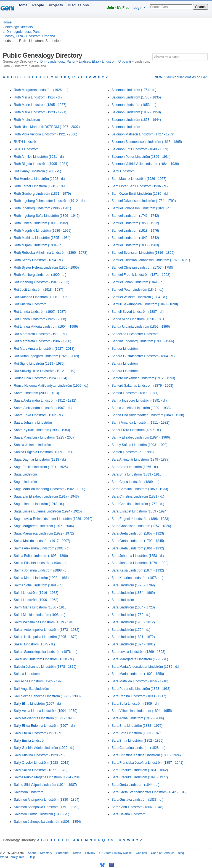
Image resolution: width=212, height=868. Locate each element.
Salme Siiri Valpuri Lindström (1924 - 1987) (45, 785)
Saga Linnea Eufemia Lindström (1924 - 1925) (48, 511)
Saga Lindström (25, 474)
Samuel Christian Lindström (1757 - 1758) (142, 268)
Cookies (141, 853)
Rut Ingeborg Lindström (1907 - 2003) (42, 282)
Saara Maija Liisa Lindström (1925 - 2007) (45, 437)
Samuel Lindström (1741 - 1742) (135, 216)
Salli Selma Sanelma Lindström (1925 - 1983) (47, 696)
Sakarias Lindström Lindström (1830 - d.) (44, 659)
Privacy (90, 853)
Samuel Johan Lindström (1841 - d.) (138, 282)
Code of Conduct (162, 853)
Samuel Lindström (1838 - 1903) (135, 245)
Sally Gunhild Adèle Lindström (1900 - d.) (44, 748)
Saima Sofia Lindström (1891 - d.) (39, 585)
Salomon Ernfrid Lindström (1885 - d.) (42, 814)
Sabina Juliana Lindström (32, 445)
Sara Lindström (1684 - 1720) (133, 607)
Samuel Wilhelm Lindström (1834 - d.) (139, 297)
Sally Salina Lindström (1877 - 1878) (41, 770)
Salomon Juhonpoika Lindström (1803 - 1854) (47, 822)
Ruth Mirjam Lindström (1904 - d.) (39, 245)
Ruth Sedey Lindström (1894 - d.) (38, 260)
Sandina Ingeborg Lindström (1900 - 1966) (143, 341)
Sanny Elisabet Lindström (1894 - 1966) (141, 437)
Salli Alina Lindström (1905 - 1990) (39, 681)
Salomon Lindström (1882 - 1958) (136, 112)
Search (200, 7)
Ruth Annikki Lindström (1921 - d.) (39, 157)
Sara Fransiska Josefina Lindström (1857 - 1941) (147, 763)
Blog (181, 853)
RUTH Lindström (26, 142)
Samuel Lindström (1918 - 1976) (135, 231)
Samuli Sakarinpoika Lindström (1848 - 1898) (145, 304)
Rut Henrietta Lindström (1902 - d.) (39, 179)
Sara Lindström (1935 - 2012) (133, 622)
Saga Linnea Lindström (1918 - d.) (39, 504)
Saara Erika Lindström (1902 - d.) (38, 415)
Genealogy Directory (18, 27)
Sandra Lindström (125, 364)
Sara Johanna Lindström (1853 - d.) (138, 556)
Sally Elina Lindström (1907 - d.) (37, 704)
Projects (56, 5)
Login (138, 8)
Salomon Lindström (126, 127)
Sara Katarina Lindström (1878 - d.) (137, 578)
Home (22, 5)
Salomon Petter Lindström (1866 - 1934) (141, 157)
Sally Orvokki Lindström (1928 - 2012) (42, 763)
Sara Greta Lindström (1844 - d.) (135, 785)
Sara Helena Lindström (128, 814)
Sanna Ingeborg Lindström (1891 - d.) (139, 400)
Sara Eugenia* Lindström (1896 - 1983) (140, 519)
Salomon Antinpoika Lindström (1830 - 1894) (47, 800)
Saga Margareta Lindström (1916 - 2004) (44, 526)
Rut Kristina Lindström (30, 304)
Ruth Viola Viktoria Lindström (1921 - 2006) (46, 134)
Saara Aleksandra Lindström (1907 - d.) (43, 408)
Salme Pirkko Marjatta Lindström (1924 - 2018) (48, 777)
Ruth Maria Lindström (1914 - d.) (38, 97)
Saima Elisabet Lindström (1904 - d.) (41, 563)
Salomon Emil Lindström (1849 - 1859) (140, 149)
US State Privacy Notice (116, 853)
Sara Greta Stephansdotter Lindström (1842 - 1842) (149, 792)
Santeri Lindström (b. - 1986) (133, 452)
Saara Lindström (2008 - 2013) (36, 393)
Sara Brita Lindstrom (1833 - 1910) (137, 474)
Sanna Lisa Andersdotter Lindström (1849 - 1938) (148, 415)
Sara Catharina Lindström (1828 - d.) (138, 748)
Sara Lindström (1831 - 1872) (133, 637)
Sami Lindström (123, 171)
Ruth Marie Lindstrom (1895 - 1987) (40, 105)
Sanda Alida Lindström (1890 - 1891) (138, 319)
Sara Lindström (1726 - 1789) (133, 585)
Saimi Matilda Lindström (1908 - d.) (40, 615)
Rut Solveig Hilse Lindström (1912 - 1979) (45, 371)
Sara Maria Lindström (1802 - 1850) (138, 674)
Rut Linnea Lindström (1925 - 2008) (40, 319)
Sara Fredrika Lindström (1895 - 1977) (140, 777)
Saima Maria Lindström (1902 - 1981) (41, 578)
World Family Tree (12, 857)
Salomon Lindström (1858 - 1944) (136, 120)
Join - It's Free (118, 8)
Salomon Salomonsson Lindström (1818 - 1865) (147, 142)
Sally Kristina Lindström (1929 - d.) (39, 755)
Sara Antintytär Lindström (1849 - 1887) (141, 460)
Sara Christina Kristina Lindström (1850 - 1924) (146, 755)
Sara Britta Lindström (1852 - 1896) (137, 741)
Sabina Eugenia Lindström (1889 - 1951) (44, 452)
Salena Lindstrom (27, 674)
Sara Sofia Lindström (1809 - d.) (135, 704)
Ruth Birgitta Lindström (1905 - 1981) (41, 164)
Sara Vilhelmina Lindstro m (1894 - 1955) (142, 711)
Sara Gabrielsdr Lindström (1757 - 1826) (141, 526)
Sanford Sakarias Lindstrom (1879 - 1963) (142, 386)
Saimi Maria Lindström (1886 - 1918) (41, 607)
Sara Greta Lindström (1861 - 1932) (138, 548)
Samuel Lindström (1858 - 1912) (135, 223)
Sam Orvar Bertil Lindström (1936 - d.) (140, 186)
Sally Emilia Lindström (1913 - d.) (38, 733)
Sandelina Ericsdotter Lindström (135, 334)
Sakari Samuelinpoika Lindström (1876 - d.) (46, 652)
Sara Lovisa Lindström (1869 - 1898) (138, 652)
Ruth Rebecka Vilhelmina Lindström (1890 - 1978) (51, 253)
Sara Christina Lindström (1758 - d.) (138, 504)
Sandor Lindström (125, 349)
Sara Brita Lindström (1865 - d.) (135, 467)
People (38, 5)
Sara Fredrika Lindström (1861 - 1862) (140, 770)
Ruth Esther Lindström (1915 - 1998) (41, 186)
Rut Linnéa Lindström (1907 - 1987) (40, 312)
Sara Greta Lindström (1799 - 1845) (138, 541)
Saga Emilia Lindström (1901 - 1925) (41, 467)
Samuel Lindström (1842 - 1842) (135, 238)
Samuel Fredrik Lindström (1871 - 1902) (141, 275)
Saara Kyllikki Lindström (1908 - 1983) (42, 430)
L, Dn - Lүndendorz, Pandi (22, 32)
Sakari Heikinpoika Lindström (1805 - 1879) (46, 637)
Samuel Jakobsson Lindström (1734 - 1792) (144, 201)
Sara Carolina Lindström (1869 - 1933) (140, 489)
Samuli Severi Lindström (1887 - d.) (138, 312)
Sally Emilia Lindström (30, 741)
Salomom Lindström (29, 792)
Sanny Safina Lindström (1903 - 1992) (140, 445)
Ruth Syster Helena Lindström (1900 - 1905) (46, 268)
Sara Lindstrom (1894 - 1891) (133, 644)
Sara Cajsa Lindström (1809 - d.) (136, 482)
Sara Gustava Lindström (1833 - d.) (137, 800)
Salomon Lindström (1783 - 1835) (136, 97)
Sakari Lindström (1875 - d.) (34, 644)
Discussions (78, 5)
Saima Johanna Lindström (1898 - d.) (41, 570)
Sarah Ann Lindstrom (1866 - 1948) (137, 807)
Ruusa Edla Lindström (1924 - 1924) (40, 378)
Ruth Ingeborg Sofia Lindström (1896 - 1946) (47, 216)
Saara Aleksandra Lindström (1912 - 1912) (45, 400)
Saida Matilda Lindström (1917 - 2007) (42, 541)
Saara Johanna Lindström (33, 423)
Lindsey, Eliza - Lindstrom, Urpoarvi (29, 36)
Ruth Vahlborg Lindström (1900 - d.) (40, 275)
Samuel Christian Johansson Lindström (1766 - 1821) (151, 260)
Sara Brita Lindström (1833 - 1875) (137, 733)
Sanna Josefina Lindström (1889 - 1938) (141, 408)
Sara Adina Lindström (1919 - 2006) (138, 718)
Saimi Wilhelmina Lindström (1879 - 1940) (45, 622)
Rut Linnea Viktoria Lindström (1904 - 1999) (46, 327)
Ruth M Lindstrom (27, 120)
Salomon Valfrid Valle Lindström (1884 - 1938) (145, 164)
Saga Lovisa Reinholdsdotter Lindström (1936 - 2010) (53, 519)
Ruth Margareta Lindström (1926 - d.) (41, 90)
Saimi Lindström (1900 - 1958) (36, 600)
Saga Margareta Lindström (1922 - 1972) (44, 533)
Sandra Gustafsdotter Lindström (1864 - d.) (143, 356)
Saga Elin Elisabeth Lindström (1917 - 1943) (46, 496)
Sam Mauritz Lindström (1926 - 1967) (139, 179)
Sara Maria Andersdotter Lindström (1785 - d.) (145, 667)
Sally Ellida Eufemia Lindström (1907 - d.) (44, 726)
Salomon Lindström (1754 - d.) (134, 90)
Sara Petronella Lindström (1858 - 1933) (141, 689)
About (32, 853)
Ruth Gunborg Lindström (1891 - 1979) (42, 194)
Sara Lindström (123, 600)
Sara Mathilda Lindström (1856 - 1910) (140, 681)
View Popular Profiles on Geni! (182, 77)
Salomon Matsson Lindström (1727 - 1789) (143, 134)
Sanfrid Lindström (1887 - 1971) (135, 393)
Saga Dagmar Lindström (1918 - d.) (40, 460)
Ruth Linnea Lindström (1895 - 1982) (41, 223)
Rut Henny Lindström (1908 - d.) (37, 171)
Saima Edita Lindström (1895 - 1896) (41, 556)
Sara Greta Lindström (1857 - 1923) (138, 533)
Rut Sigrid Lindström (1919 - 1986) (39, 364)
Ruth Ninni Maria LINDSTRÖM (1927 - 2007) (47, 127)
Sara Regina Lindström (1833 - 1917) (139, 696)
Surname (63, 853)
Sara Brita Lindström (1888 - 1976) (137, 726)
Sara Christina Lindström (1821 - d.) (138, 496)
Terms (77, 853)
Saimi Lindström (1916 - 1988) (36, 593)
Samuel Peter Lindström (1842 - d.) (137, 290)
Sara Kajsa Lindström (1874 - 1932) (138, 570)
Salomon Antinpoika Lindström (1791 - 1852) (47, 807)
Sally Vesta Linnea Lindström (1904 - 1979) (46, 711)
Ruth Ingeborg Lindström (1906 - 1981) (42, 208)
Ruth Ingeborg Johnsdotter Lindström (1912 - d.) (49, 201)
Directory (46, 853)
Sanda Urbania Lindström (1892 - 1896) (141, 327)
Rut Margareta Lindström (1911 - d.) (40, 334)
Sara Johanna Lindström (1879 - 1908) (140, 563)
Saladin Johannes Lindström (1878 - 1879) (45, 667)
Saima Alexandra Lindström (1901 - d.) (42, 548)
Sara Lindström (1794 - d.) (131, 630)
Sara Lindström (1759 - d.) (131, 615)
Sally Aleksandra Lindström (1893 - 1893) (44, 718)
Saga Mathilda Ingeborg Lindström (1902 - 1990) (50, 489)
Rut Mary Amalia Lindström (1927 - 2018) (44, 349)
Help (32, 857)
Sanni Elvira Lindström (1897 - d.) (136, 430)
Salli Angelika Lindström (31, 689)
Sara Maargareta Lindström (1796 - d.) (140, 659)
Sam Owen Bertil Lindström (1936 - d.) (140, 194)
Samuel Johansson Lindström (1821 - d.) (141, 208)
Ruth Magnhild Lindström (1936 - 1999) (43, 231)
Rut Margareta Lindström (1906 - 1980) (43, 341)
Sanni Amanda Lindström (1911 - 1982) (140, 423)
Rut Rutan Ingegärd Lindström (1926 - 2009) (46, 356)
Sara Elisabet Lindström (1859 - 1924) (140, 511)
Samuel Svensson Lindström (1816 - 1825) (143, 253)
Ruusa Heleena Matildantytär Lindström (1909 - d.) (51, 386)
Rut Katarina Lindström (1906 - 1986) (41, 297)
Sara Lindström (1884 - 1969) (133, 593)
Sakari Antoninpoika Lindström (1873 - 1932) (47, 630)
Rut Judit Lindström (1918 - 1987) (39, 290)
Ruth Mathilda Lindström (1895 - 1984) (42, 238)
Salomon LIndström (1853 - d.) (134, 105)
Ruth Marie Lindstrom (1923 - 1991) (40, 112)
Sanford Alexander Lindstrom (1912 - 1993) (143, 378)
